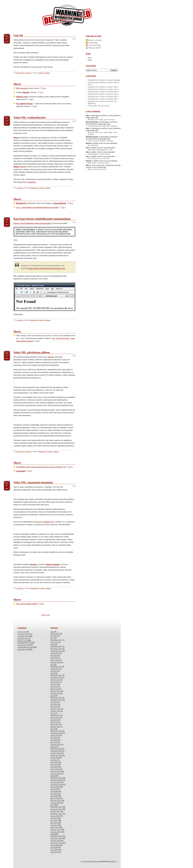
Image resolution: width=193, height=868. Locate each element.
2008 (52, 776)
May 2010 (54, 742)
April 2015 (54, 658)
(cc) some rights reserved (90, 861)
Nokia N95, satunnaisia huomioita (33, 482)
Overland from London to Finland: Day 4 (103, 94)
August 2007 (55, 816)
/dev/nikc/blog (67, 16)
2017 (52, 638)
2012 (52, 696)
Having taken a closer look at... (100, 154)
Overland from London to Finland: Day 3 (103, 97)
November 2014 (56, 667)
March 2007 (55, 827)
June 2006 (54, 850)
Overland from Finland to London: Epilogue (104, 80)
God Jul (18, 35)
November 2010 (56, 731)
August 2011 (55, 718)
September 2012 (56, 700)
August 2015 (55, 653)
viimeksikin (32, 182)
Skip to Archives (30, 1)
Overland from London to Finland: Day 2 (103, 99)
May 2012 (54, 707)
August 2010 (55, 735)
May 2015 (54, 656)
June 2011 (54, 720)
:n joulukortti (22, 88)
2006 (52, 834)
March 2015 (55, 660)
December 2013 (56, 675)
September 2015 (56, 651)
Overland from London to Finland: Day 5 (103, 92)
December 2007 (56, 807)
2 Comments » (20, 588)
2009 (52, 747)
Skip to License (50, 1)
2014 (52, 665)
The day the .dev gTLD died (98, 106)
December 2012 (56, 698)
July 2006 (54, 848)
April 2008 (54, 796)
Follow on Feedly (95, 40)
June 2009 (54, 762)
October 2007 (55, 812)
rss (25, 632)
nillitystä (51, 357)
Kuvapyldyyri (22, 643)
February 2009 (56, 771)
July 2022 (54, 636)
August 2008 (55, 787)
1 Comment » (20, 188)
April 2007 (54, 825)
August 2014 (55, 669)
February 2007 (56, 830)
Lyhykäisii (21, 636)
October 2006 (55, 841)
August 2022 (55, 634)
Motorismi (21, 639)
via (65, 467)
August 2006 (55, 845)
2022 (52, 632)
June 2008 (54, 791)
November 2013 (56, 678)
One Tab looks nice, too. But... (99, 158)
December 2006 (56, 836)
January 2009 (55, 774)
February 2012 (56, 709)
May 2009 (54, 765)
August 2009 (55, 758)
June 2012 (54, 704)
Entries (93, 43)
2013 (52, 673)
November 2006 (56, 838)
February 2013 (56, 691)
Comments (95, 45)
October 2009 (55, 753)
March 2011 (55, 724)
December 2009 (56, 749)
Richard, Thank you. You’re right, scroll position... (102, 133)
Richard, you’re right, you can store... (102, 120)
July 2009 (54, 760)
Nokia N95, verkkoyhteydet (29, 118)
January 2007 (55, 832)
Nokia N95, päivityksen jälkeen (32, 352)
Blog (90, 58)
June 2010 (54, 740)
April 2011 (54, 722)
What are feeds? (95, 48)
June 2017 (54, 642)
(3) (63, 207)
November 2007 (56, 809)
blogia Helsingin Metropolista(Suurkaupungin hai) (46, 268)
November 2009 (56, 751)
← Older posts (44, 615)
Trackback (47, 73)
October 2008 (55, 782)
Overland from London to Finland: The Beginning (102, 102)
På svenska (22, 645)
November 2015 (56, 649)
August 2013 (55, 682)
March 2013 (55, 689)
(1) (41, 92)
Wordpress (113, 861)
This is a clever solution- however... (101, 141)
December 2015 (56, 646)
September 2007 (56, 814)
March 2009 (55, 769)
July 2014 (54, 671)
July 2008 (54, 789)
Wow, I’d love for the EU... (98, 169)
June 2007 (54, 821)
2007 (52, 805)
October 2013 (55, 680)
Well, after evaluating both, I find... (101, 150)
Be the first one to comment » (24, 73)
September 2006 (56, 843)
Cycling (20, 632)
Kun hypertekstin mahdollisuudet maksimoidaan (42, 219)
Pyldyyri (20, 641)
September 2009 (56, 756)
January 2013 (55, 693)
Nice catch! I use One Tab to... (99, 163)
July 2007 (54, 818)
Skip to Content (11, 1)
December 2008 (56, 778)
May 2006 (54, 852)
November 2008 (56, 780)
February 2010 (56, 745)
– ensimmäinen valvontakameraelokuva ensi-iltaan (37, 207)
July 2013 (54, 684)
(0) (43, 88)
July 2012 (54, 702)
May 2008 (54, 794)
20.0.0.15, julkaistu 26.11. (45, 522)
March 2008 (55, 798)
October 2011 (55, 715)
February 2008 (56, 801)
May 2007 (54, 823)
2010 (52, 729)
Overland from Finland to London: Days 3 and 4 (103, 83)
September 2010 (56, 733)
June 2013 (54, 687)
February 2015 (56, 662)
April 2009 (54, 767)
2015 (52, 645)
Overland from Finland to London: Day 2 (103, 87)
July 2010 (54, 738)
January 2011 (55, 727)
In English (21, 634)
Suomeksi (41, 73)
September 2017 (56, 640)
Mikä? (90, 60)
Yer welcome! (93, 145)
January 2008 (55, 803)
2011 (52, 714)
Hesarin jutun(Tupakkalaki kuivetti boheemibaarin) (32, 223)
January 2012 (55, 711)
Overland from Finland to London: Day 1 (103, 89)
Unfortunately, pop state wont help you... (103, 126)
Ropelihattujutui (34, 188)
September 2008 (56, 785)
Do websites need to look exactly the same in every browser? (39, 467)
